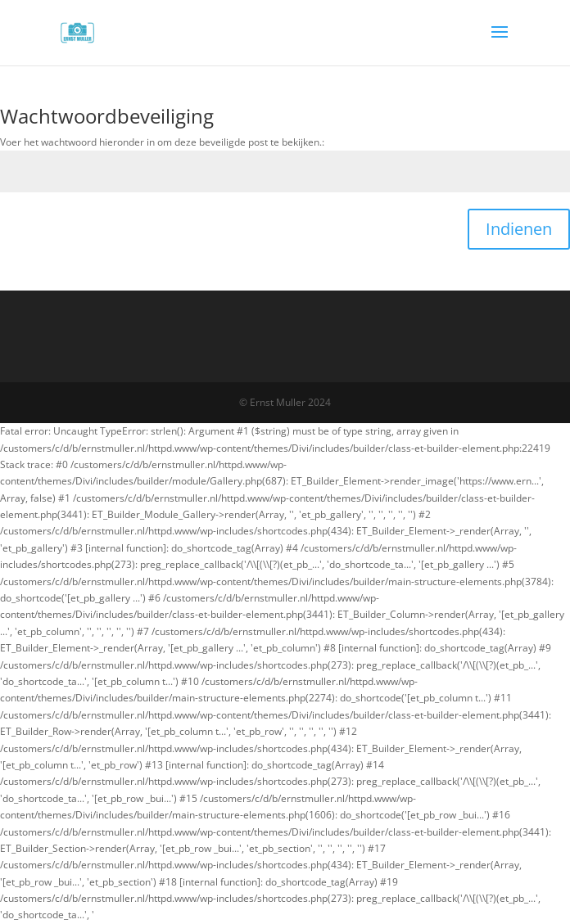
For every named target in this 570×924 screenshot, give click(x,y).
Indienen (519, 229)
